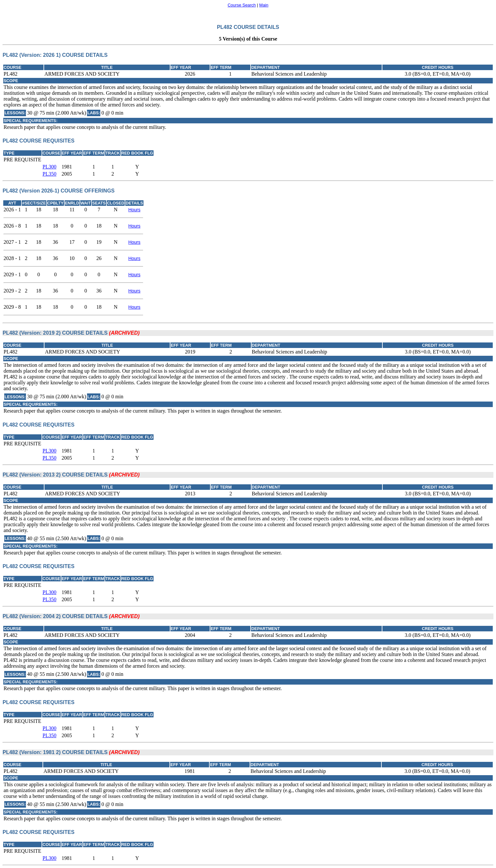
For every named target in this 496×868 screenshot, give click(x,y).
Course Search (242, 5)
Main (264, 5)
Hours (134, 210)
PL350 (50, 174)
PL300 (50, 167)
